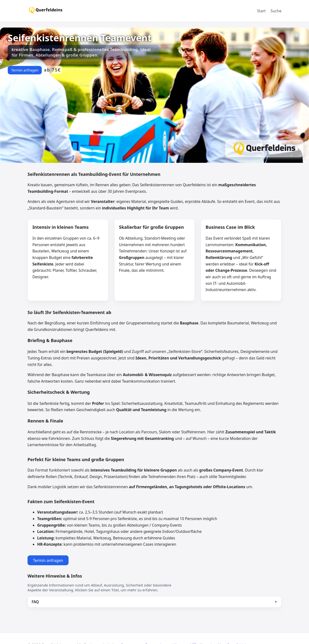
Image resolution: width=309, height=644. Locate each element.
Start (261, 11)
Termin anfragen (25, 70)
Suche (276, 11)
